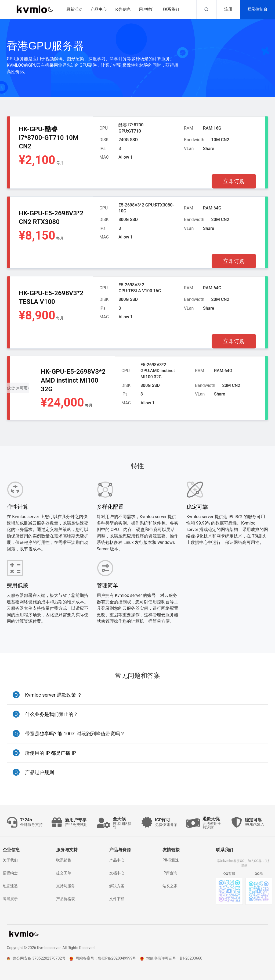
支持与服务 (66, 886)
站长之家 (170, 886)
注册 (228, 9)
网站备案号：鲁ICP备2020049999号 (103, 958)
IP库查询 (170, 873)
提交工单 (64, 873)
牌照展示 (10, 899)
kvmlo (23, 934)
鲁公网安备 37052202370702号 (36, 958)
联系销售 (64, 860)
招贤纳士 (10, 873)
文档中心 (117, 873)
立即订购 (234, 181)
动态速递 (10, 886)
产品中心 (117, 860)
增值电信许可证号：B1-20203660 (171, 958)
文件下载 (117, 899)
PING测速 (171, 860)
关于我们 (10, 860)
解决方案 (117, 886)
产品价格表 (66, 899)
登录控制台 (257, 9)
